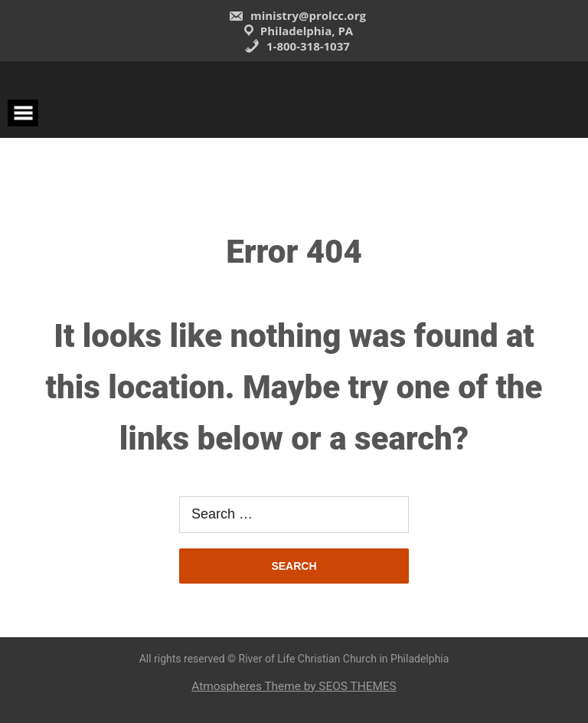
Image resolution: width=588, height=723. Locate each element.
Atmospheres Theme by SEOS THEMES (294, 686)
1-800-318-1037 (297, 46)
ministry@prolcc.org (297, 15)
